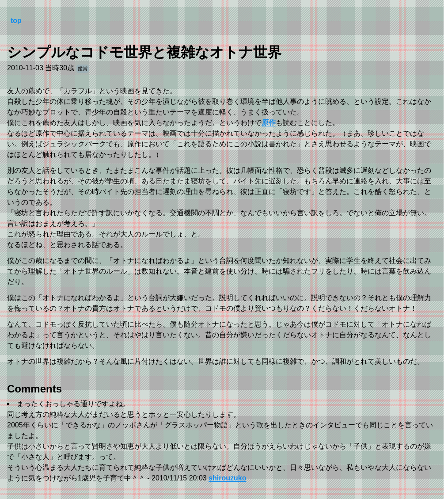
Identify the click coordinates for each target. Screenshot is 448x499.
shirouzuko (227, 478)
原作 (269, 123)
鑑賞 (83, 69)
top (16, 21)
